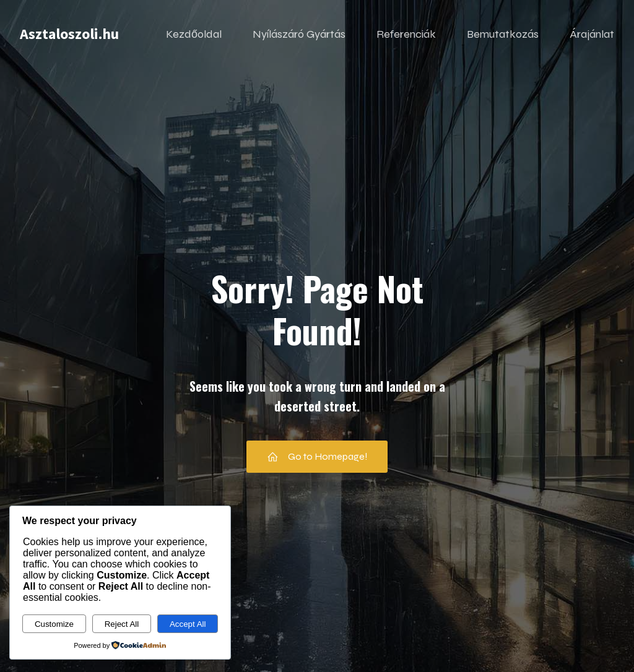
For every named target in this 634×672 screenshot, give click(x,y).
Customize (54, 624)
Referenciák (406, 34)
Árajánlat (592, 34)
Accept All (188, 624)
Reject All (122, 624)
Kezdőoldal (194, 34)
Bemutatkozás (503, 34)
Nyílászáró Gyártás (299, 34)
